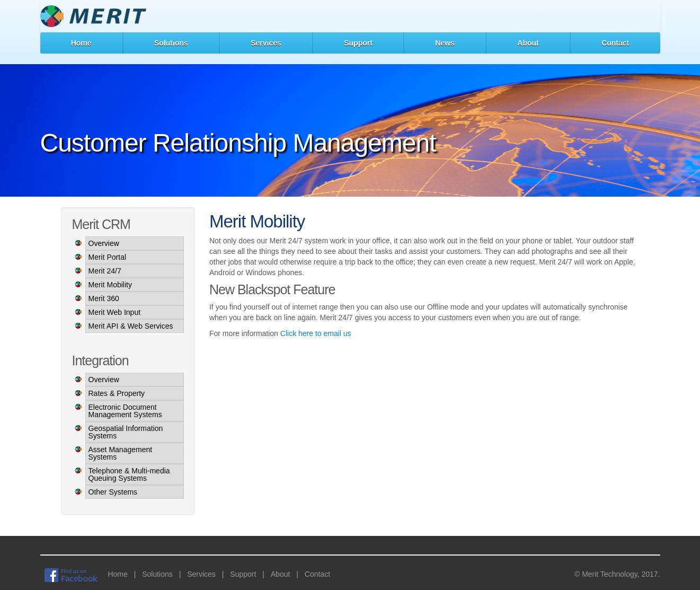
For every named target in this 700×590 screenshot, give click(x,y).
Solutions (171, 43)
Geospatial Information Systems (126, 432)
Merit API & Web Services (131, 326)
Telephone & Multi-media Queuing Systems (129, 474)
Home (81, 43)
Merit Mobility (110, 285)
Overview (104, 243)
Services (266, 43)
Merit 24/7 (105, 271)
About (528, 43)
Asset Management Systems (121, 453)
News (445, 43)
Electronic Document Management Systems (125, 411)
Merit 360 (104, 298)
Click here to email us (316, 333)
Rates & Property (117, 393)
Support (358, 43)
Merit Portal (108, 257)
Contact (615, 43)
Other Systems (113, 492)
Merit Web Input (115, 312)
